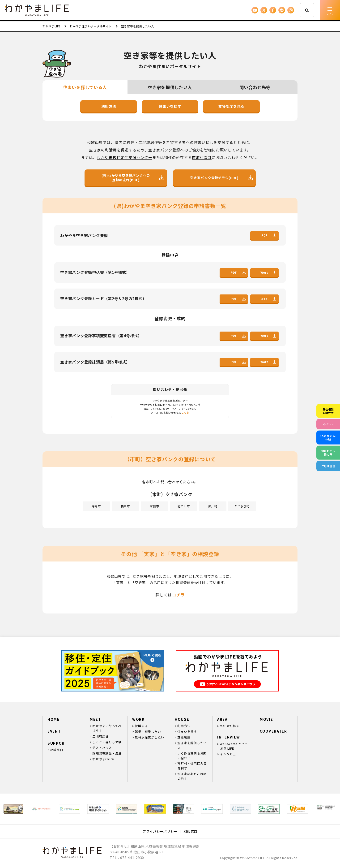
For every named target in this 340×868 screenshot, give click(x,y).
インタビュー (230, 754)
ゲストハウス (102, 748)
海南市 (96, 506)
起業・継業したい (148, 732)
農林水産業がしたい (149, 737)
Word (268, 272)
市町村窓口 (202, 157)
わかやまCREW (103, 759)
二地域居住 (100, 736)
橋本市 (125, 506)
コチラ (178, 595)
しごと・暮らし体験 (107, 742)
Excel (268, 299)
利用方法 (109, 106)
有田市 (154, 506)
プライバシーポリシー (160, 831)
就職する (141, 726)
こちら (185, 412)
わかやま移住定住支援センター (125, 157)
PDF (269, 235)
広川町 (213, 506)
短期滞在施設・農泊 (107, 753)
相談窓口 (57, 750)
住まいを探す (170, 106)
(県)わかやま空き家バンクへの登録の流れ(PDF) (133, 178)
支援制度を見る (231, 106)
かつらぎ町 (242, 506)
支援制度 (184, 737)
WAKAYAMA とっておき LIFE (234, 746)
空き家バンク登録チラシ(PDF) (221, 178)
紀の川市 (184, 506)
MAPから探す (230, 726)
